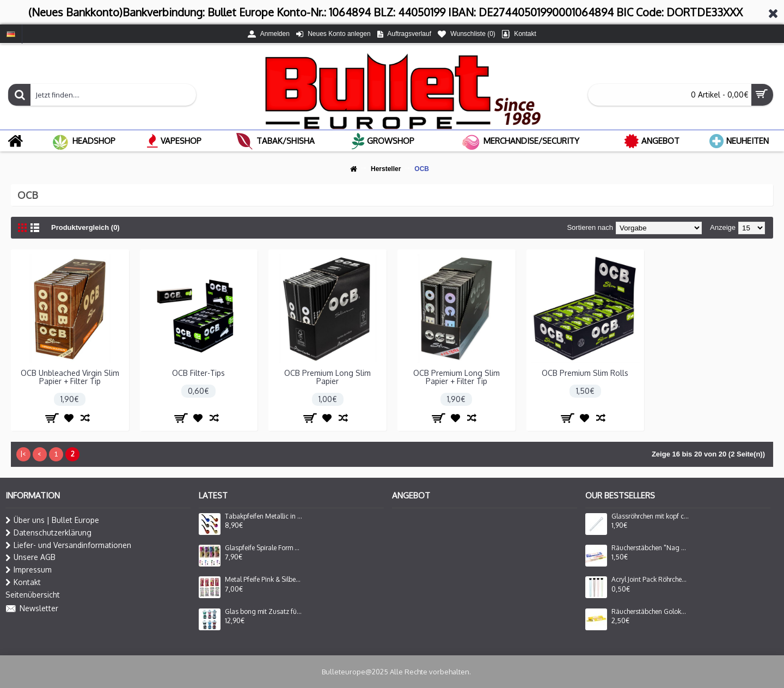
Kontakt (23, 582)
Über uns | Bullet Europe (52, 520)
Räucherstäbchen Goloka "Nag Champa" (650, 612)
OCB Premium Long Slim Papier (327, 377)
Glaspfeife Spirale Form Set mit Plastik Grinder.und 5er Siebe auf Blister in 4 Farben (264, 548)
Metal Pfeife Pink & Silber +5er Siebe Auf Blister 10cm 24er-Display (264, 580)
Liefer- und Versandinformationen (68, 545)
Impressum (29, 570)
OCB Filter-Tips (198, 373)
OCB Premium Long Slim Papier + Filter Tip (457, 377)
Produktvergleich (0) (85, 227)
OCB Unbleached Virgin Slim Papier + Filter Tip (70, 377)
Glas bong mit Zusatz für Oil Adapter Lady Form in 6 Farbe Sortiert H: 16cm (264, 612)
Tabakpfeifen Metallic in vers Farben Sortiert (264, 516)
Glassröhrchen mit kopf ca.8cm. (650, 516)
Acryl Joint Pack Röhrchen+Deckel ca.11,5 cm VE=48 (650, 580)
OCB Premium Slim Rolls (585, 373)
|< (23, 454)
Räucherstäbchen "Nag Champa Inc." (650, 548)
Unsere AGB (30, 557)
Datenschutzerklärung (48, 533)
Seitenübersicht (33, 595)
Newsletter (32, 609)
